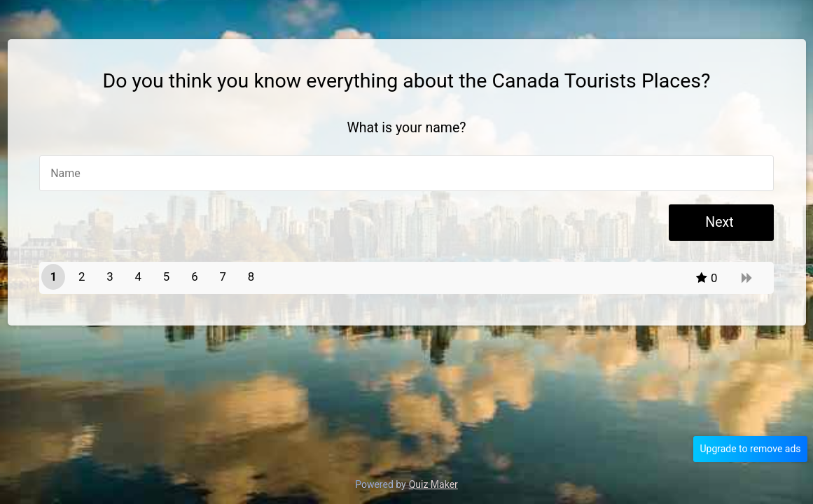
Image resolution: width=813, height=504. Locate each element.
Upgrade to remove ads (750, 449)
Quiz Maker (433, 484)
